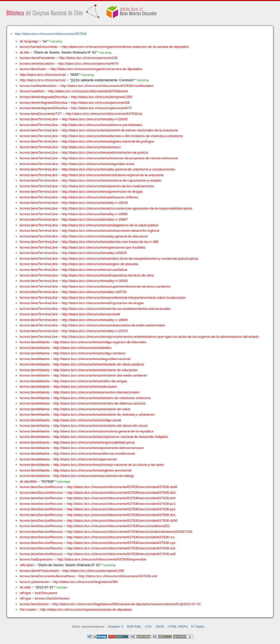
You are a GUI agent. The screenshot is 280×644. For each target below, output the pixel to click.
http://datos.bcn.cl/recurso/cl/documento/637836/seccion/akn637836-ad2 (121, 554)
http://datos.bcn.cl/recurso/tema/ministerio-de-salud (92, 409)
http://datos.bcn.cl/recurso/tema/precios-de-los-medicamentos (108, 186)
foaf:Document (46, 593)
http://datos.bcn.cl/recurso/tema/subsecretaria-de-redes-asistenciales (114, 325)
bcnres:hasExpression (36, 559)
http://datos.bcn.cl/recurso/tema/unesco (91, 147)
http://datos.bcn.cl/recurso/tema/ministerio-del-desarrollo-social (100, 426)
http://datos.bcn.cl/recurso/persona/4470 (88, 63)
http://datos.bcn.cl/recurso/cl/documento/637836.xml (118, 576)
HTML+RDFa (178, 627)
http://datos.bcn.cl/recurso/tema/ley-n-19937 (95, 219)
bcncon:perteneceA (34, 582)
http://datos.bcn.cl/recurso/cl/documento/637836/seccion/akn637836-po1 (121, 504)
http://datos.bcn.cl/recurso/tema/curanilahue (95, 270)
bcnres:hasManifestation (38, 86)
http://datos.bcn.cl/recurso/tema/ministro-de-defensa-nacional (99, 403)
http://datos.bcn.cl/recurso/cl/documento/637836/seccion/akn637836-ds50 (122, 521)
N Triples (198, 627)
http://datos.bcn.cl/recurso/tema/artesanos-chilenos (100, 197)
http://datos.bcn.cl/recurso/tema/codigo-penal (87, 420)
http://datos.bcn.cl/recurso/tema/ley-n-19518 (95, 203)
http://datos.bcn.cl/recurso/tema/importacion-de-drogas (103, 303)
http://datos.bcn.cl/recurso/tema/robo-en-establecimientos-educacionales (116, 309)
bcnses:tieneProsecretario (39, 571)
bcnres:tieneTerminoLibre (39, 119)
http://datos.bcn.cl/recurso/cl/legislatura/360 (85, 582)
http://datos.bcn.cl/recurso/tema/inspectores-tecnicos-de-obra (108, 275)
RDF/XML (134, 627)
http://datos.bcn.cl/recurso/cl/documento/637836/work (88, 91)
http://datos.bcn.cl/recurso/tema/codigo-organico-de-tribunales (100, 342)
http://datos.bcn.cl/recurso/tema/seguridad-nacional (92, 359)
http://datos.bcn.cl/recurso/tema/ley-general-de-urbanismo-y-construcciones (118, 169)
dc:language (29, 41)
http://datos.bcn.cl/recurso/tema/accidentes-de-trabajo (94, 476)
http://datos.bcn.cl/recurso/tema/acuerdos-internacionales (96, 392)
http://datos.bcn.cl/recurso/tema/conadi (91, 314)
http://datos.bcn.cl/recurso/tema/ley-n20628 (94, 253)
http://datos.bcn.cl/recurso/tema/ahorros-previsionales (102, 125)
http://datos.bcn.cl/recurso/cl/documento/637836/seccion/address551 (118, 526)
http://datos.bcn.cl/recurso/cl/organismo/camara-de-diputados (96, 69)
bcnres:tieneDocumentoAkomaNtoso (47, 576)
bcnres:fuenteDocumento (38, 47)
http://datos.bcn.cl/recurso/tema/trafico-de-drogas (90, 381)
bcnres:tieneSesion (34, 604)
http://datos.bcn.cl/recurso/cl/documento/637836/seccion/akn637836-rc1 (121, 537)
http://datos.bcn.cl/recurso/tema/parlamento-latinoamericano (99, 448)
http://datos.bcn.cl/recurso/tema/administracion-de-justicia (105, 152)
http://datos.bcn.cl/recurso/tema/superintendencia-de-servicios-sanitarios (116, 286)
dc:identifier (28, 481)
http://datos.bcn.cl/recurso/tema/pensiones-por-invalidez (104, 247)
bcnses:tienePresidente (37, 58)
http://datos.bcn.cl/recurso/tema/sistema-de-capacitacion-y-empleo (112, 180)
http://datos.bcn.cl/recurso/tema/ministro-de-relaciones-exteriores (102, 398)
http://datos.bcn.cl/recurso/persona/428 (88, 58)
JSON (160, 627)
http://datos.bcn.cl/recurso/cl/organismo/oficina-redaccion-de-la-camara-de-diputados (125, 47)
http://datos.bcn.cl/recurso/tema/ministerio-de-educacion (96, 370)
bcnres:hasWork (32, 91)
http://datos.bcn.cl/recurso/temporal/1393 (102, 97)
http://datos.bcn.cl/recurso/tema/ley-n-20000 (95, 119)
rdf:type (25, 593)
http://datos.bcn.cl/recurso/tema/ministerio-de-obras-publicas (99, 364)
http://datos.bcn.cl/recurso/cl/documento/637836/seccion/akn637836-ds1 (121, 515)
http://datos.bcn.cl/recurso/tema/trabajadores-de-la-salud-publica (110, 225)
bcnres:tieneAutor (33, 69)
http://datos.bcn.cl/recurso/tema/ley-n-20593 (95, 281)
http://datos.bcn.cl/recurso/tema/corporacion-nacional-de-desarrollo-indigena (111, 437)
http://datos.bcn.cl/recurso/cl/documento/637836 (51, 34)
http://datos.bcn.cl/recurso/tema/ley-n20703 (94, 292)
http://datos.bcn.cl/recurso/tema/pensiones (85, 459)
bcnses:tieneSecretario (37, 63)
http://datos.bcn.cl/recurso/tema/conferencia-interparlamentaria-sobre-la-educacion (124, 298)
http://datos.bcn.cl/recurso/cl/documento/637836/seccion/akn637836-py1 (121, 509)
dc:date (25, 587)
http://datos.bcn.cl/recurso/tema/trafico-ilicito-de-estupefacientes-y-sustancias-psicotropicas (130, 259)
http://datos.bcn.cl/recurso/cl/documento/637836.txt (104, 114)
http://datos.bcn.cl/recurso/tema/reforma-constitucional (94, 454)
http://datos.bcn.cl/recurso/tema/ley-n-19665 (95, 320)
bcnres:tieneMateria (34, 342)
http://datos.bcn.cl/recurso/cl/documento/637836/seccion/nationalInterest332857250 (129, 532)
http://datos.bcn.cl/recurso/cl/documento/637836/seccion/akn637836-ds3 (121, 493)
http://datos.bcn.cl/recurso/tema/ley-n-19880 (95, 214)
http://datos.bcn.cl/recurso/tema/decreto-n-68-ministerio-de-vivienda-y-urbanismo (122, 136)
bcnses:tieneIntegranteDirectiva (43, 97)
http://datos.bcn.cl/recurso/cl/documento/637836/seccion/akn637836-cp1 (121, 543)
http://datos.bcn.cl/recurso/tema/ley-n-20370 (95, 331)
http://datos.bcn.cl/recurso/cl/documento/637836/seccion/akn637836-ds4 (121, 498)
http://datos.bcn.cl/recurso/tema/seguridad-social (98, 164)
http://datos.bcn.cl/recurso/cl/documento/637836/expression (102, 559)
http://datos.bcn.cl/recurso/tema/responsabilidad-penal (94, 442)
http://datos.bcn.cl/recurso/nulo (43, 75)
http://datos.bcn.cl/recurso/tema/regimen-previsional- (93, 470)
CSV (148, 627)
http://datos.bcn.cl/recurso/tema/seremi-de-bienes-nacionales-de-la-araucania (120, 130)
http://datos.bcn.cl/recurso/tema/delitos (82, 348)
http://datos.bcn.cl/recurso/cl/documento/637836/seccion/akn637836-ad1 (121, 548)
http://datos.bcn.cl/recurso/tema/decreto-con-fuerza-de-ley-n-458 (110, 242)
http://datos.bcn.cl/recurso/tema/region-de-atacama (100, 264)
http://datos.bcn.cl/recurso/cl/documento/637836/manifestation (107, 86)
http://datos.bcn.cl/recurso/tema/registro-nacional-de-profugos (108, 141)
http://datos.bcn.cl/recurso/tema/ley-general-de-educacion (105, 236)
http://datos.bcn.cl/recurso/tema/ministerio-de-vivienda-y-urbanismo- (104, 414)
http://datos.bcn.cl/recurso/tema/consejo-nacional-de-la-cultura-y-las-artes (109, 465)
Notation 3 (116, 627)
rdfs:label (26, 565)
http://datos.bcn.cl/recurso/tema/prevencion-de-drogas (102, 192)
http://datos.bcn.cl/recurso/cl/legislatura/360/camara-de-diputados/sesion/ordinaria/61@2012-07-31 (127, 604)
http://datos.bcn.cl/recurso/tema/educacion (85, 387)
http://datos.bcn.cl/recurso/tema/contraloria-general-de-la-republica (103, 431)
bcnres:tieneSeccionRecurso (41, 487)
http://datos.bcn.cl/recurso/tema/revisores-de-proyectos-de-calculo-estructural (120, 158)
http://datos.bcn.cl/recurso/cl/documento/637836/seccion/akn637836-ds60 (122, 487)
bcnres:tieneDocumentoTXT (41, 114)
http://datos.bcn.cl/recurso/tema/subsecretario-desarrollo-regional (111, 231)
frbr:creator (28, 609)
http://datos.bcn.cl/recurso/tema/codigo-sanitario (90, 353)
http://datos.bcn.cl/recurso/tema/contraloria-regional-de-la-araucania (113, 175)
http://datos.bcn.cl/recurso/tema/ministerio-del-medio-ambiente (100, 375)
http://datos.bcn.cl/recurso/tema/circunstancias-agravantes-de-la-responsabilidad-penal (127, 208)
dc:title (25, 52)
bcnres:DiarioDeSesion (52, 598)
